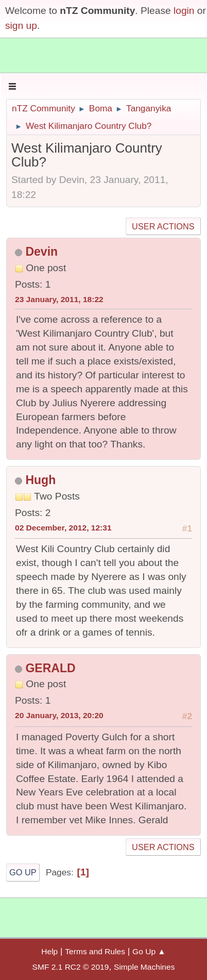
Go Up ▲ (149, 951)
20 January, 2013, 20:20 (59, 715)
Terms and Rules (95, 951)
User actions (163, 226)
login (184, 11)
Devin (41, 252)
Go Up (23, 872)
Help (49, 951)
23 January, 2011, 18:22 (59, 299)
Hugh (40, 480)
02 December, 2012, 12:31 (63, 528)
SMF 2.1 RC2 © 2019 (71, 967)
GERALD (50, 668)
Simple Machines (144, 967)
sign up (21, 26)
